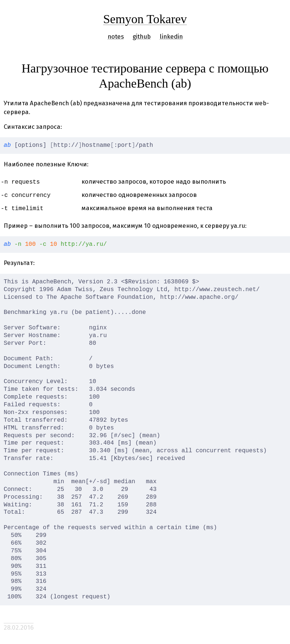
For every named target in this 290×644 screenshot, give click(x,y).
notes (116, 36)
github (142, 36)
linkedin (171, 36)
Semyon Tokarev (145, 19)
